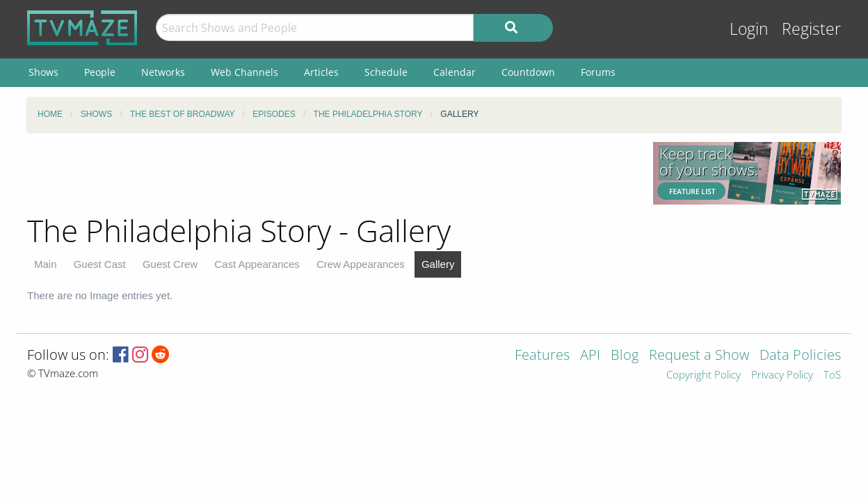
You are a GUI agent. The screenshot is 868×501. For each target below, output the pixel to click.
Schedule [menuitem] (386, 72)
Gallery (438, 264)
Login (749, 29)
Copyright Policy (704, 375)
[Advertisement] (330, 173)
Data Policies (800, 356)
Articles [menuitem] (321, 72)
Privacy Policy (782, 375)
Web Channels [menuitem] (244, 72)
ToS (832, 375)
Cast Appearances (257, 264)
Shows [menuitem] (43, 72)
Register (811, 29)
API (590, 356)
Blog (625, 356)
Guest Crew (170, 264)
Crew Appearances (361, 264)
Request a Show (699, 356)
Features (542, 356)
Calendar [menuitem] (455, 72)
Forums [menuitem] (598, 72)
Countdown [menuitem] (528, 72)
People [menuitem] (100, 72)
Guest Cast (100, 264)
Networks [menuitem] (163, 72)
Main (46, 264)
